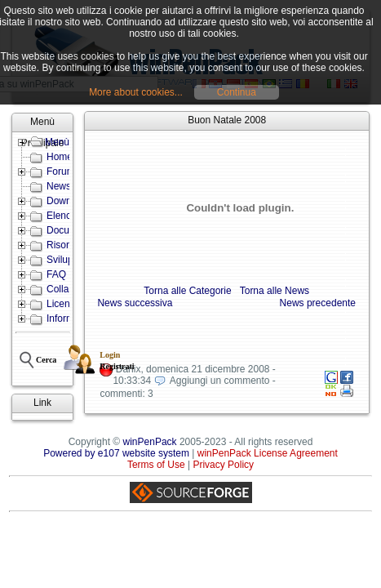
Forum (61, 171)
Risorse (63, 245)
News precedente (318, 303)
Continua (237, 92)
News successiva (135, 303)
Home (60, 157)
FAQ (56, 274)
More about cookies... (136, 92)
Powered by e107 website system (116, 453)
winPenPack (150, 442)
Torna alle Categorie (187, 291)
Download (68, 201)
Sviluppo (65, 260)
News (59, 186)
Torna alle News (275, 291)
